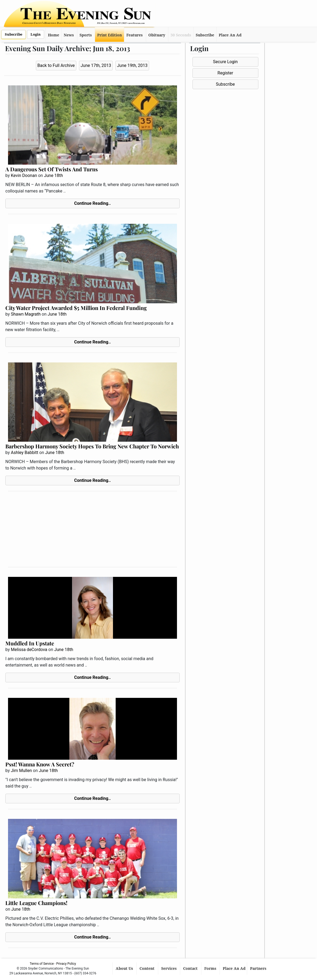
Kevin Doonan (24, 175)
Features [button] (135, 35)
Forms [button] (211, 968)
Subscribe (14, 34)
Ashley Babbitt (24, 453)
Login (36, 34)
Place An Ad (230, 35)
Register (225, 73)
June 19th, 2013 (132, 65)
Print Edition (110, 35)
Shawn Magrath (26, 314)
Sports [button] (86, 35)
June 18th (53, 175)
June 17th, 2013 (96, 65)
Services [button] (169, 968)
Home (54, 35)
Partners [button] (259, 968)
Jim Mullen (21, 771)
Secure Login (225, 62)
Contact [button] (191, 968)
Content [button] (148, 968)
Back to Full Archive (56, 65)
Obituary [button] (157, 35)
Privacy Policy (66, 964)
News (69, 35)
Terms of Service (42, 964)
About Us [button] (125, 968)
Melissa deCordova (29, 650)
